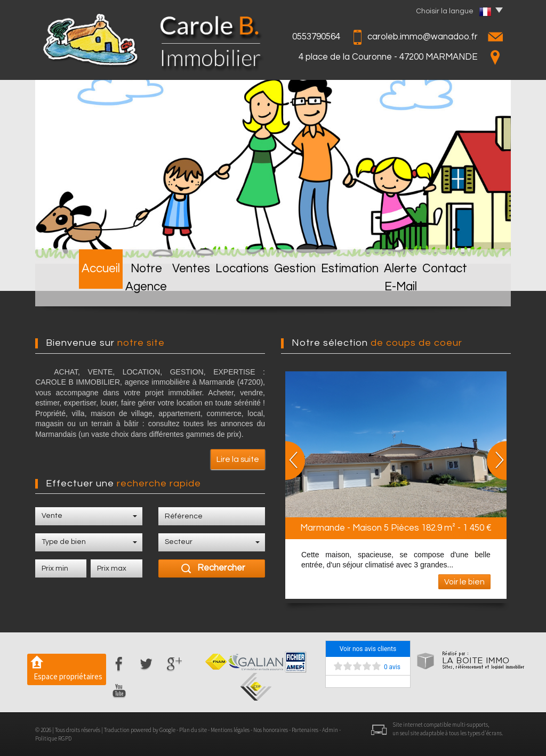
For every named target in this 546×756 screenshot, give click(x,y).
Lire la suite (238, 459)
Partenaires (305, 730)
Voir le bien (464, 582)
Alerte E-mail (416, 289)
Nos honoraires (271, 730)
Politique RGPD (53, 738)
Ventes (190, 289)
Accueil (67, 289)
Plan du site (193, 730)
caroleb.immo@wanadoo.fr (423, 37)
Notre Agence (129, 289)
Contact (477, 289)
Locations (243, 289)
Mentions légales (230, 730)
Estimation (352, 289)
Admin (330, 730)
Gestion (296, 289)
